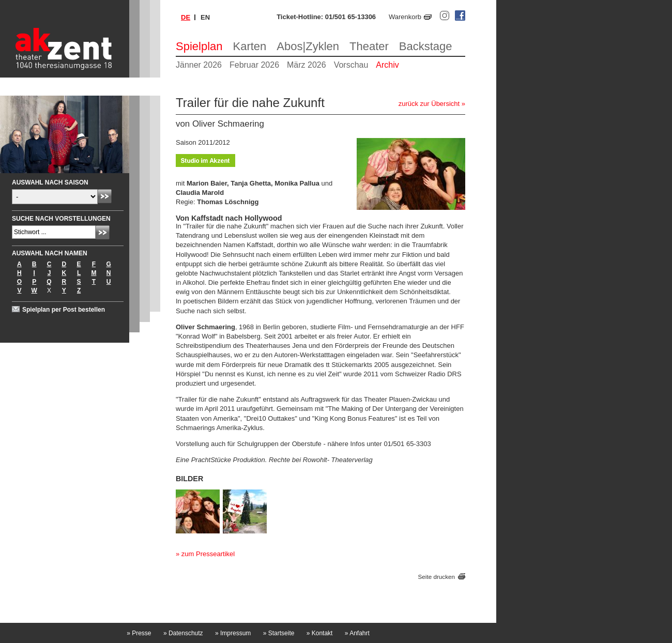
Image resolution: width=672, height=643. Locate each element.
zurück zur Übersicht (429, 104)
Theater (369, 46)
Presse (139, 633)
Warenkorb (405, 17)
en (205, 17)
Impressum (233, 633)
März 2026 (307, 65)
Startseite (279, 633)
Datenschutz (183, 633)
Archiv (387, 65)
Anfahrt (357, 633)
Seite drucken (437, 577)
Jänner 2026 (199, 65)
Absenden (105, 196)
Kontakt (320, 633)
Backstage (426, 46)
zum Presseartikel (208, 554)
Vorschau (351, 65)
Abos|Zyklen (308, 46)
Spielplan (199, 46)
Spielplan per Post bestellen (64, 310)
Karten (250, 46)
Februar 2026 (254, 65)
